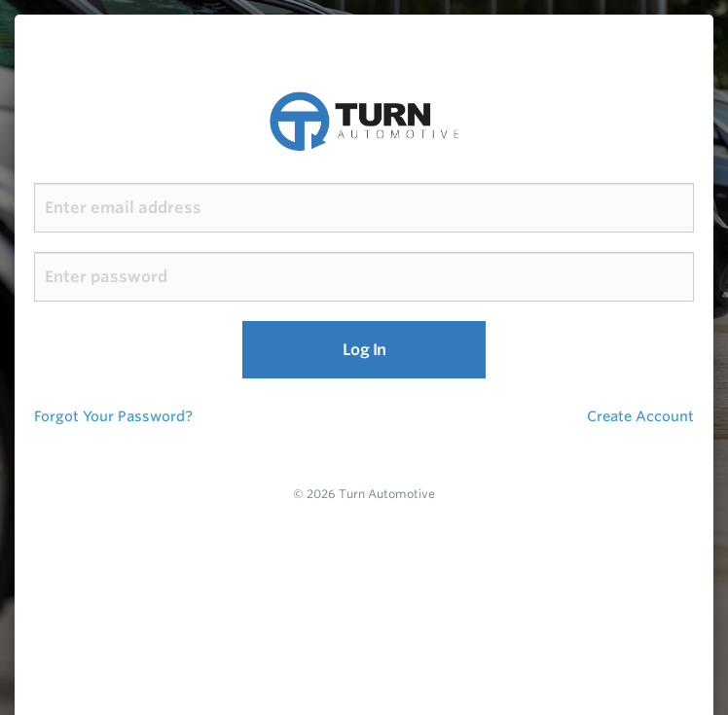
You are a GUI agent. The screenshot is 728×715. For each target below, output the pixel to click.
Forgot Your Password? (113, 416)
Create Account (640, 416)
